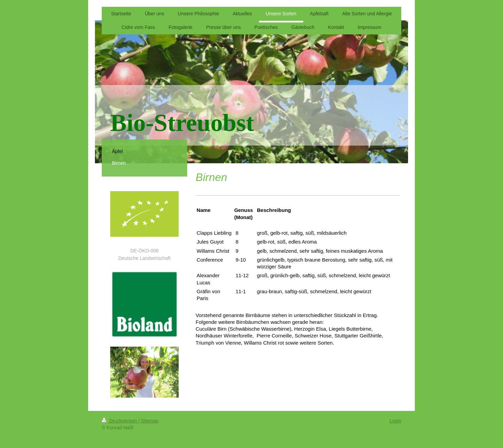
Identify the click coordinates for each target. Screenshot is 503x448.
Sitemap (150, 421)
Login (395, 421)
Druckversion (120, 421)
